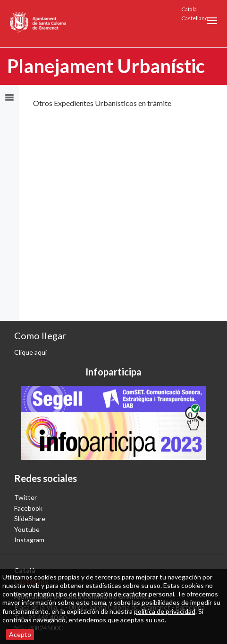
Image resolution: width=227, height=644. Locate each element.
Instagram (29, 540)
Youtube (27, 529)
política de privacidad (165, 611)
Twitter (25, 497)
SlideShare (30, 518)
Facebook (28, 508)
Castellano (195, 18)
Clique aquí (30, 352)
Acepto (20, 634)
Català (189, 9)
